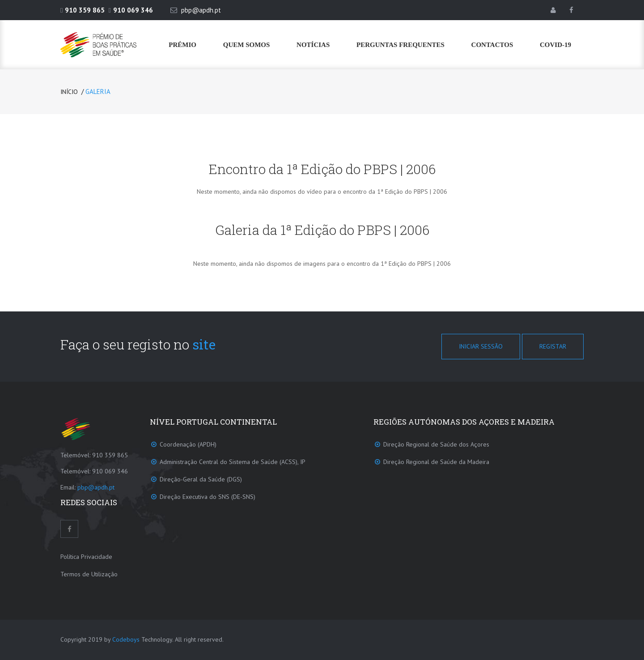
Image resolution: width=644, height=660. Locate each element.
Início (69, 92)
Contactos (492, 45)
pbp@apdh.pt (96, 487)
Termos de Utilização (89, 574)
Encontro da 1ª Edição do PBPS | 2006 (322, 169)
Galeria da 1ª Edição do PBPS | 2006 (322, 230)
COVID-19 (555, 45)
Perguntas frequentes (400, 45)
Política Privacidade (86, 557)
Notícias (313, 45)
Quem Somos (247, 45)
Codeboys (126, 639)
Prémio (182, 45)
